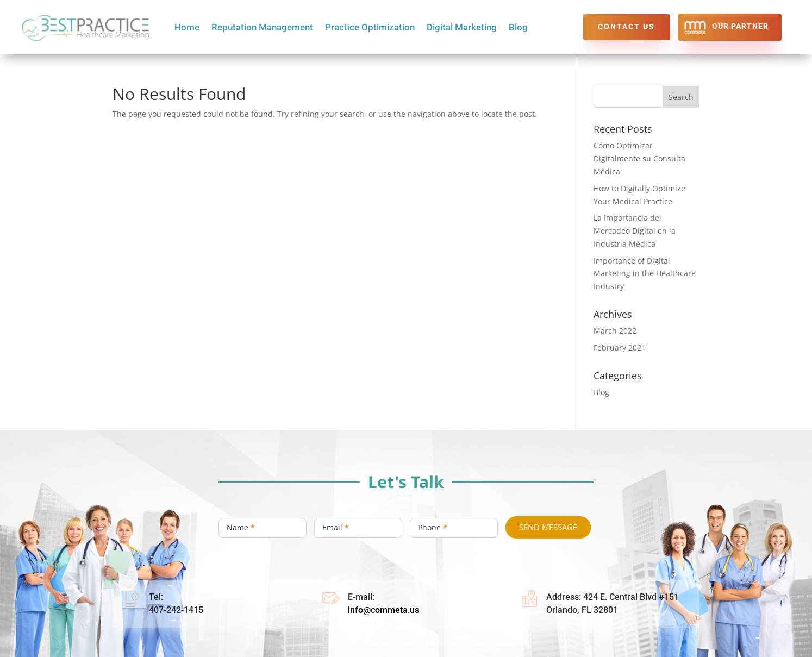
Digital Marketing (462, 28)
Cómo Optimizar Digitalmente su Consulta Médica (639, 158)
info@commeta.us (383, 610)
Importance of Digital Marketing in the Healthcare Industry (645, 274)
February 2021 (620, 348)
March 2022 (615, 331)
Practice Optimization (370, 28)
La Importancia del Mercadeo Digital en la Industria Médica (635, 231)
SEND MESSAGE (548, 527)
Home (187, 28)
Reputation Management (262, 28)
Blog (518, 28)
